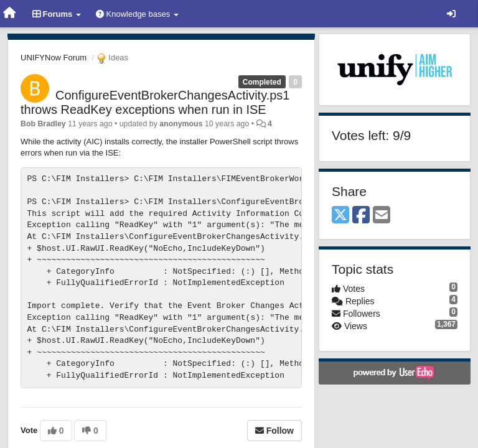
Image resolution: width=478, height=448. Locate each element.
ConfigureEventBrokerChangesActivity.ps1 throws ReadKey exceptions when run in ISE (155, 102)
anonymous (181, 124)
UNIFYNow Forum (54, 58)
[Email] (382, 216)
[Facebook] (361, 216)
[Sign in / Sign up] (451, 14)
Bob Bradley (43, 124)
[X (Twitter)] (340, 216)
